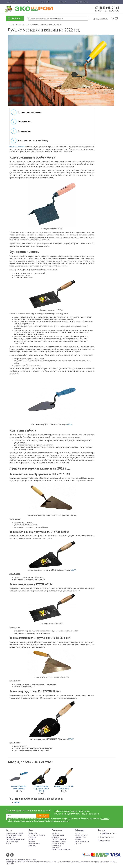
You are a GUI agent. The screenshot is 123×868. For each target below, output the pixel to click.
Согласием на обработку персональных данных (52, 821)
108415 (73, 570)
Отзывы (100, 2)
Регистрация (105, 19)
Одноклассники (12, 855)
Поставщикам (63, 2)
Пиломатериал (11, 837)
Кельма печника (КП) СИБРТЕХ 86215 (19, 787)
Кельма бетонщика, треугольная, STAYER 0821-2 (41, 789)
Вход (98, 19)
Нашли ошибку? (104, 841)
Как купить (55, 833)
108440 (69, 425)
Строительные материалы (14, 833)
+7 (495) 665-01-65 (107, 8)
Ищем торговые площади (37, 835)
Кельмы (17, 802)
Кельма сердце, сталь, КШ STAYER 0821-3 (64, 787)
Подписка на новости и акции (62, 849)
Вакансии (32, 841)
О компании (33, 833)
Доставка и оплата (11, 2)
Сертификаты (56, 845)
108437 (70, 739)
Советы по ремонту (81, 835)
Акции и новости (45, 2)
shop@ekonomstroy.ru (106, 837)
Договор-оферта (80, 837)
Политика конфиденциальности (82, 840)
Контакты (114, 2)
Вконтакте (8, 855)
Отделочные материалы (14, 835)
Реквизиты (32, 837)
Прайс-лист (56, 847)
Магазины (29, 2)
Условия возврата (58, 843)
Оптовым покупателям (82, 2)
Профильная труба (12, 841)
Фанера (8, 843)
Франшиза (32, 845)
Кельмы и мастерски (17, 147)
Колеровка (55, 837)
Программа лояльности (60, 839)
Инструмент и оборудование (15, 839)
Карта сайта (79, 843)
